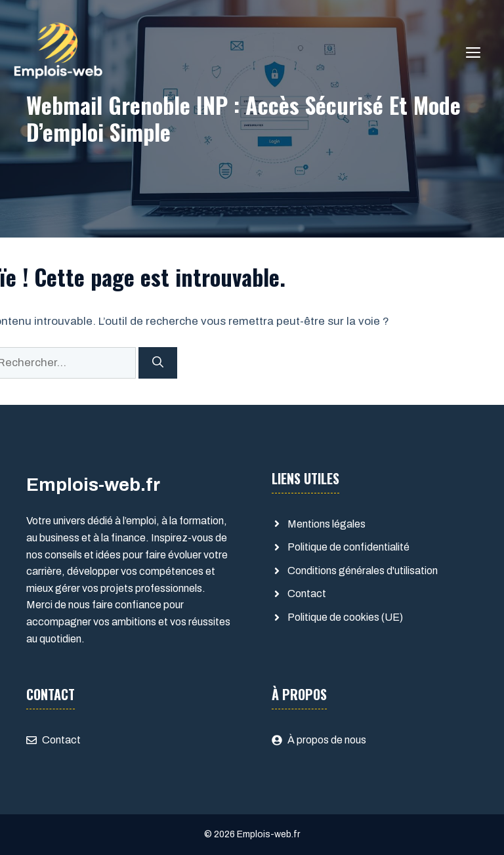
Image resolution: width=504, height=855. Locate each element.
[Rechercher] (158, 363)
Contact (307, 594)
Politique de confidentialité (348, 547)
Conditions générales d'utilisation (363, 571)
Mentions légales (326, 524)
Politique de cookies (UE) (345, 617)
